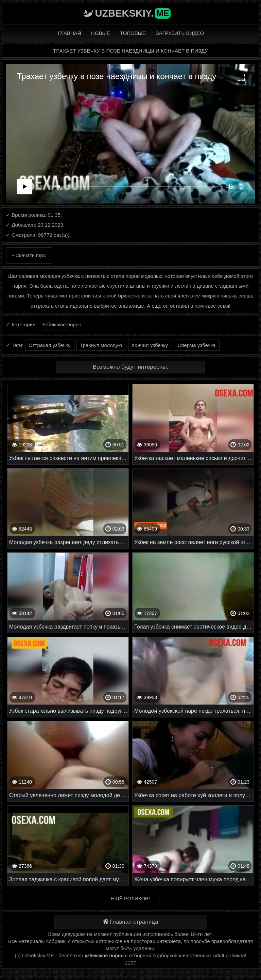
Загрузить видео (180, 33)
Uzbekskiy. (133, 13)
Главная (69, 33)
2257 (130, 963)
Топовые (133, 33)
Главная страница (131, 922)
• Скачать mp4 (29, 255)
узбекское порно (104, 956)
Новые (101, 33)
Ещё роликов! (130, 898)
